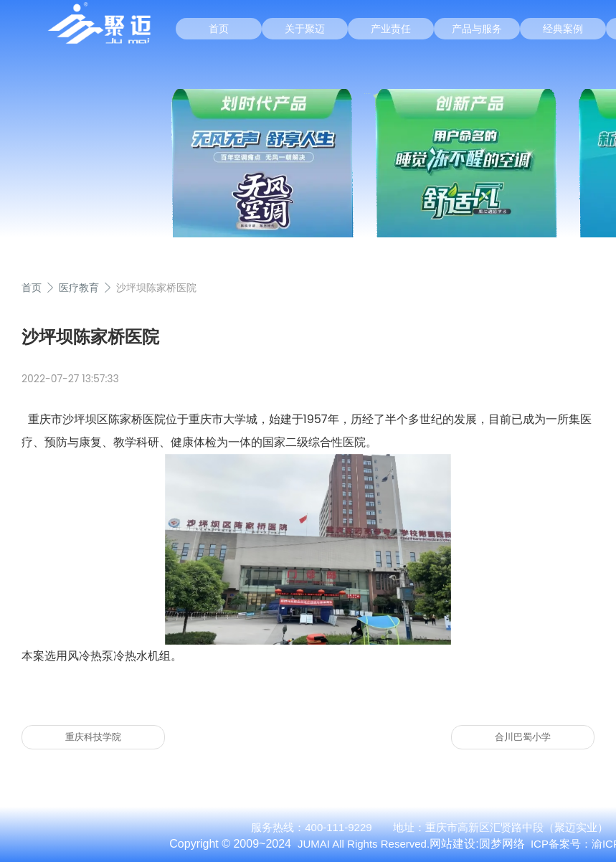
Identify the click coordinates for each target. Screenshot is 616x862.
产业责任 (391, 29)
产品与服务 (477, 29)
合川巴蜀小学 (523, 737)
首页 (219, 29)
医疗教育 (79, 288)
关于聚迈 (305, 29)
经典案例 (563, 29)
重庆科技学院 (93, 737)
